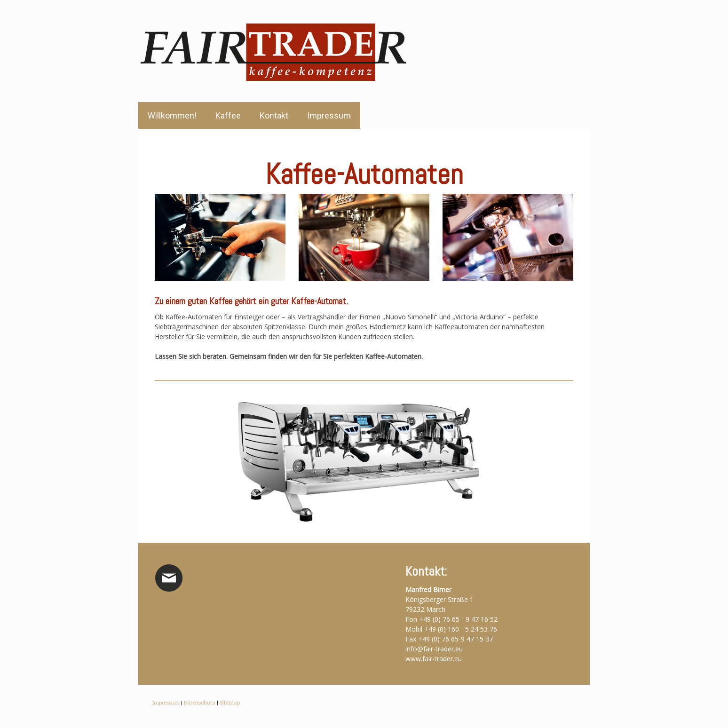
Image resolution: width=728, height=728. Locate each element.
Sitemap (230, 702)
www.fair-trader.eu (434, 659)
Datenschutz (200, 702)
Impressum (329, 115)
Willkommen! (172, 115)
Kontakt (274, 115)
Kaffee (228, 115)
